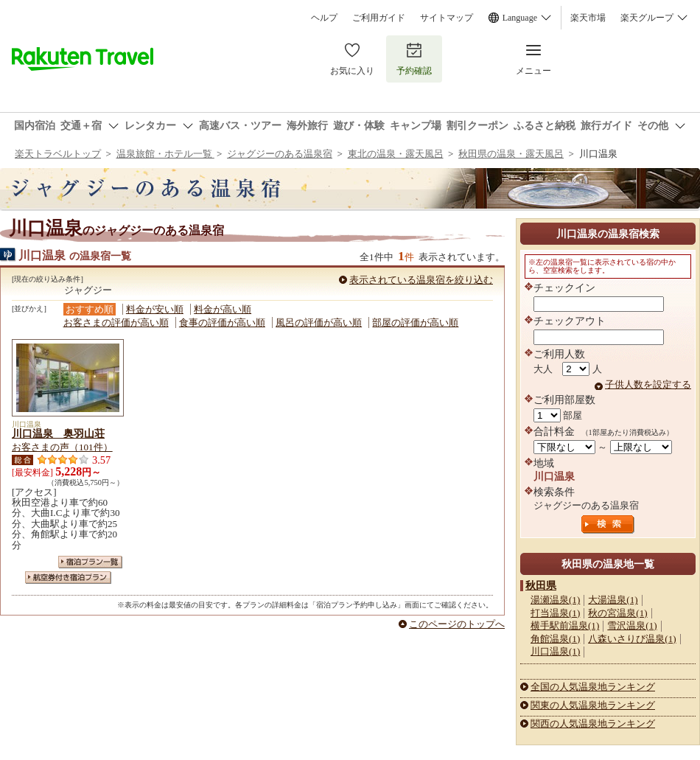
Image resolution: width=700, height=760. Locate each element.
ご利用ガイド (379, 18)
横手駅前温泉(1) (565, 625)
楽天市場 (588, 18)
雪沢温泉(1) (632, 625)
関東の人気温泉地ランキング (593, 705)
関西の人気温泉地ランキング (593, 724)
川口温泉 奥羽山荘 (58, 433)
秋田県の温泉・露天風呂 (511, 154)
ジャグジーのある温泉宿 (280, 154)
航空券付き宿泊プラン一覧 (68, 578)
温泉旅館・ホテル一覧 (165, 154)
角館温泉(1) (555, 639)
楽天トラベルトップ (58, 154)
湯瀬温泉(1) (555, 600)
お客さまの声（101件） (62, 447)
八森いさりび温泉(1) (632, 639)
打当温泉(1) (555, 613)
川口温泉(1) (555, 651)
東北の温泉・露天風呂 (396, 154)
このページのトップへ (457, 624)
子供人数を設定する (648, 384)
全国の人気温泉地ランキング (593, 687)
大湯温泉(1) (613, 600)
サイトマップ (447, 18)
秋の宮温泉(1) (617, 613)
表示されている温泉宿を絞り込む (421, 280)
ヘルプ (324, 18)
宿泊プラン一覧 (90, 562)
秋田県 (541, 585)
